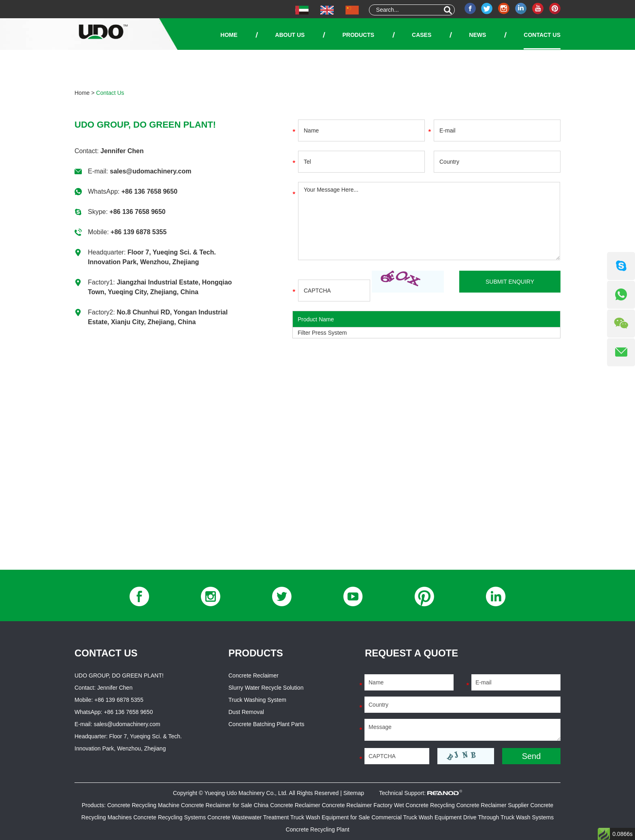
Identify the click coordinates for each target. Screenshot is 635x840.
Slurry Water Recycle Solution (266, 688)
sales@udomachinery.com (150, 171)
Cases (422, 35)
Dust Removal (246, 712)
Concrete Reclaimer (254, 675)
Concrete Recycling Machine (144, 805)
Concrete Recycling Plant (317, 829)
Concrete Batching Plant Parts (266, 724)
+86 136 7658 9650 (149, 191)
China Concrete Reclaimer (288, 805)
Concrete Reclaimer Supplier (493, 805)
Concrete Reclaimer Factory (358, 805)
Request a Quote (411, 653)
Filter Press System (322, 333)
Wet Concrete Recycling (425, 805)
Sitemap (354, 793)
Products (358, 35)
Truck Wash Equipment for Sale (331, 817)
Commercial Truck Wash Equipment (417, 817)
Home (229, 35)
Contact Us (542, 35)
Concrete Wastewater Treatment (249, 817)
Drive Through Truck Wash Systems (508, 817)
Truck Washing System (257, 700)
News (477, 35)
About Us (290, 35)
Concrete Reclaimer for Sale (217, 805)
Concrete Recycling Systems (170, 817)
